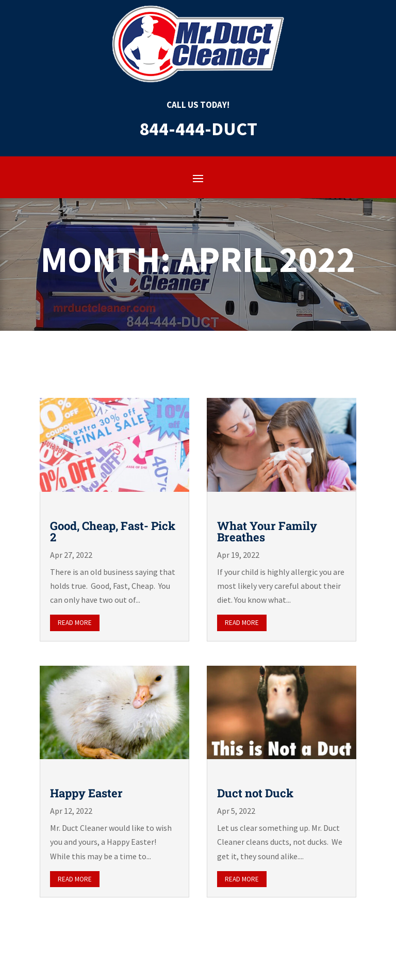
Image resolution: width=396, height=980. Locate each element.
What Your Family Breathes (267, 531)
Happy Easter (86, 793)
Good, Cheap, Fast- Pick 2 (113, 531)
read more (75, 623)
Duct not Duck (255, 793)
